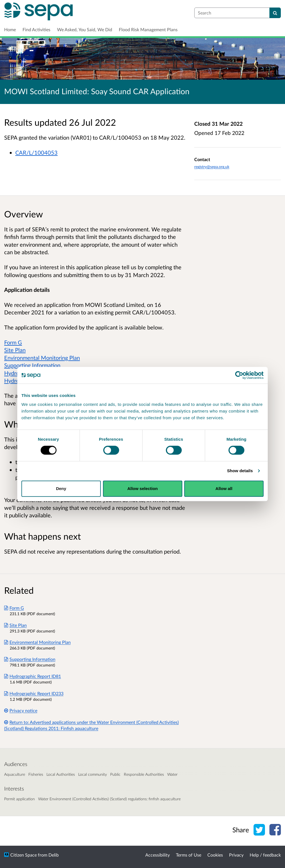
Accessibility (158, 855)
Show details (240, 471)
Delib (54, 855)
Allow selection (142, 488)
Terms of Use (189, 855)
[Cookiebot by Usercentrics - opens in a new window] (239, 375)
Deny (61, 488)
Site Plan (15, 350)
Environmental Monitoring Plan (42, 358)
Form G (13, 342)
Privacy (236, 855)
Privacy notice (21, 710)
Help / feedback (265, 855)
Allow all (224, 488)
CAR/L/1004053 (36, 152)
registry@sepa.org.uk (212, 167)
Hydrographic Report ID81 (33, 676)
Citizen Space (24, 855)
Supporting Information (32, 365)
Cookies (215, 855)
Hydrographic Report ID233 (34, 693)
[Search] (275, 13)
